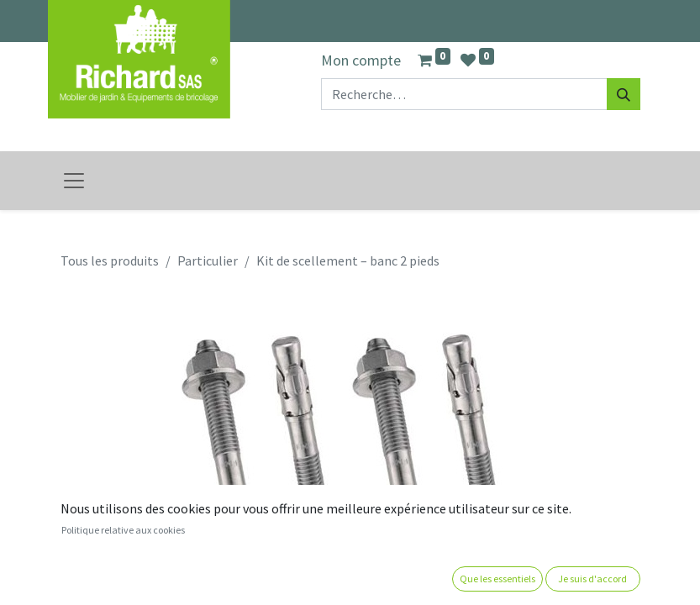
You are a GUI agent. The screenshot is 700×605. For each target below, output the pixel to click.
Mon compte (361, 60)
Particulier (208, 260)
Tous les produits (110, 260)
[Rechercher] (624, 94)
